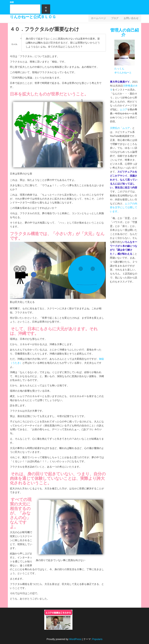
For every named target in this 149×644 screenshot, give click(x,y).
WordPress (75, 639)
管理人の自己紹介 (124, 32)
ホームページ (101, 19)
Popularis (97, 639)
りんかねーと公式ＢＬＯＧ (33, 17)
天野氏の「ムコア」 (121, 128)
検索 (12, 2)
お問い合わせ (132, 19)
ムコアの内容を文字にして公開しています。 (124, 208)
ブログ (116, 19)
